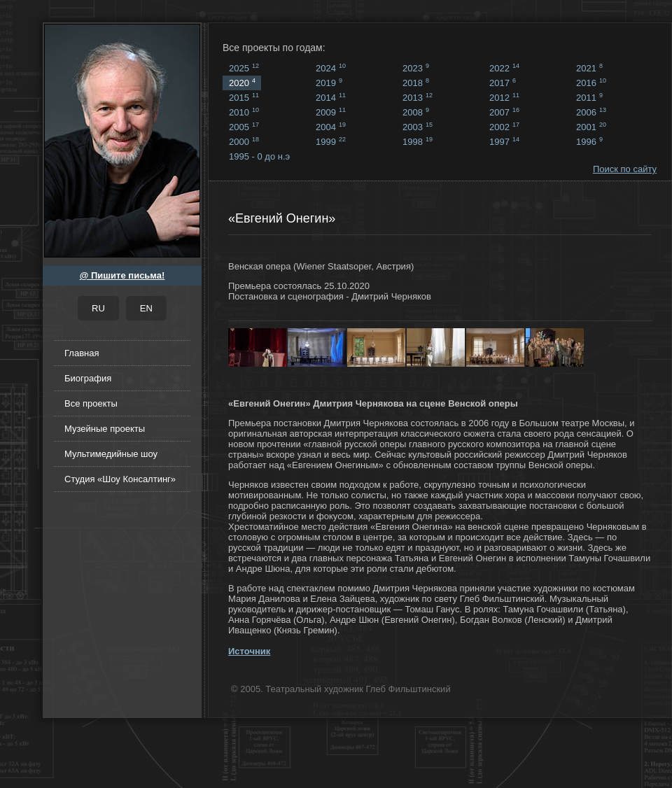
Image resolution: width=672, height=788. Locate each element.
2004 (331, 127)
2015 (244, 97)
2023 (416, 68)
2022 (504, 68)
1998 (418, 141)
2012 (504, 97)
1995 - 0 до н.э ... (259, 157)
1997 (504, 141)
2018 (416, 83)
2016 (591, 83)
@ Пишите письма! (122, 275)
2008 (416, 112)
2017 (503, 83)
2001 (591, 127)
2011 (589, 97)
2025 (244, 68)
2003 (418, 127)
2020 (242, 83)
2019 (329, 83)
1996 (589, 141)
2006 (591, 112)
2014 (331, 97)
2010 (244, 112)
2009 (331, 112)
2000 (244, 141)
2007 (504, 112)
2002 (504, 127)
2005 (244, 127)
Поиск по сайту (625, 169)
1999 (331, 141)
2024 (331, 68)
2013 (418, 97)
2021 (589, 68)
